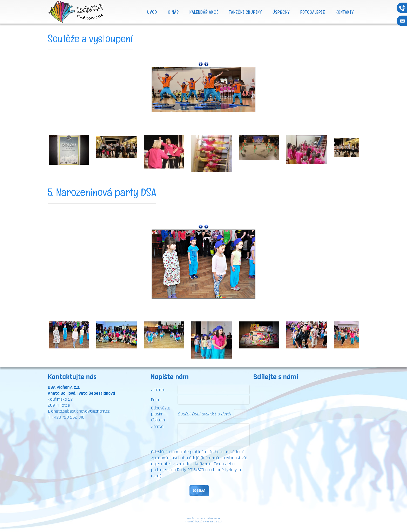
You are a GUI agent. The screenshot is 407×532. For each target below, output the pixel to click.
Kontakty (345, 12)
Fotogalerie (313, 12)
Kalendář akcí (204, 12)
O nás (173, 12)
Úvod (152, 12)
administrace (214, 518)
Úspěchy (281, 12)
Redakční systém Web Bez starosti (204, 522)
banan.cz (201, 518)
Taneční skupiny (245, 12)
